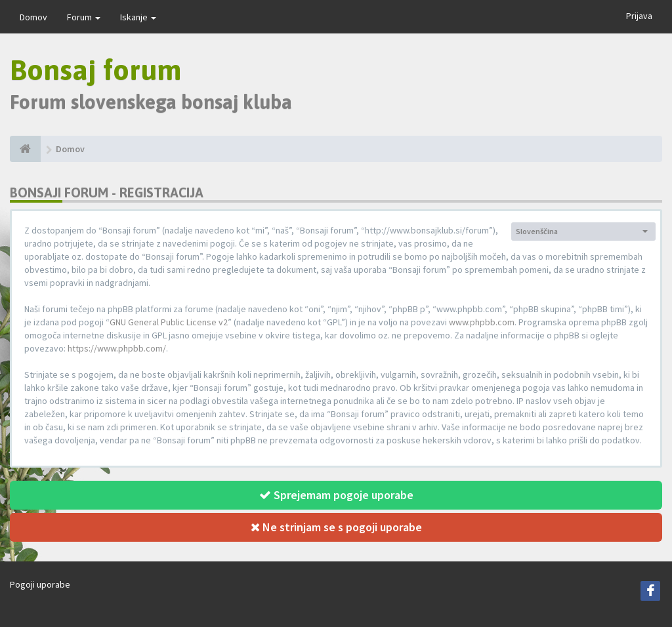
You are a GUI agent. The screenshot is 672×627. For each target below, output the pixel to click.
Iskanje (138, 17)
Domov (33, 17)
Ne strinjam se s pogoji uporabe (336, 527)
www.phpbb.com (482, 322)
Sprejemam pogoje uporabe (336, 495)
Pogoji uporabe (40, 584)
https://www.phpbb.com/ (117, 348)
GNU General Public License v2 (169, 322)
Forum (84, 17)
